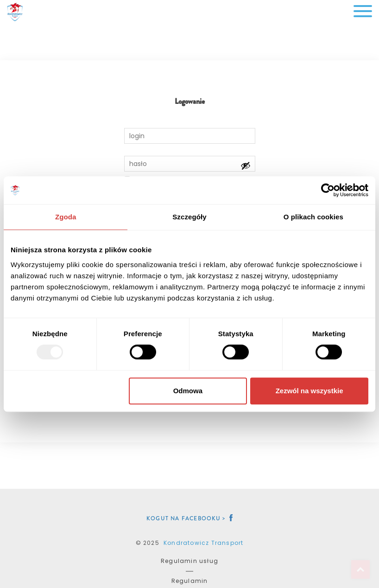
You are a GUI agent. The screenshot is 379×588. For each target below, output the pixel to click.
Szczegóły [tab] (189, 217)
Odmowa (188, 391)
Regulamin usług (189, 561)
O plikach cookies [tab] (313, 217)
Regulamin (190, 581)
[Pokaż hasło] (246, 166)
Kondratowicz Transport (203, 543)
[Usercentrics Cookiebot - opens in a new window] (328, 190)
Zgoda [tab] (66, 217)
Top (360, 569)
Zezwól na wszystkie (310, 391)
